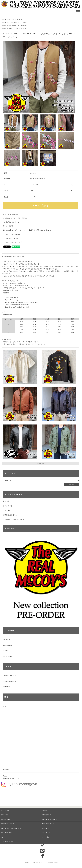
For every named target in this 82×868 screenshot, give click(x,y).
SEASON (11, 29)
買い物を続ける (8, 226)
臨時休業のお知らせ (10, 515)
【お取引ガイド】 (17, 342)
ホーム (4, 20)
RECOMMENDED (14, 26)
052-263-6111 (10, 238)
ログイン (3, 837)
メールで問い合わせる (13, 234)
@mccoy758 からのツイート (12, 778)
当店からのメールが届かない (13, 519)
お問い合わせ (46, 828)
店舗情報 (6, 501)
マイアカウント (46, 833)
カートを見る (46, 837)
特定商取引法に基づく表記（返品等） (16, 218)
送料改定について (9, 510)
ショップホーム (5, 810)
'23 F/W (18, 29)
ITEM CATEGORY (14, 23)
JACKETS (19, 20)
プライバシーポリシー (7, 841)
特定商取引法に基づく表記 (8, 824)
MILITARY (11, 20)
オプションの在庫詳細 (10, 214)
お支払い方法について (48, 824)
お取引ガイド (8, 506)
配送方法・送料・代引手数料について (11, 828)
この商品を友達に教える (11, 222)
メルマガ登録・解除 (6, 833)
